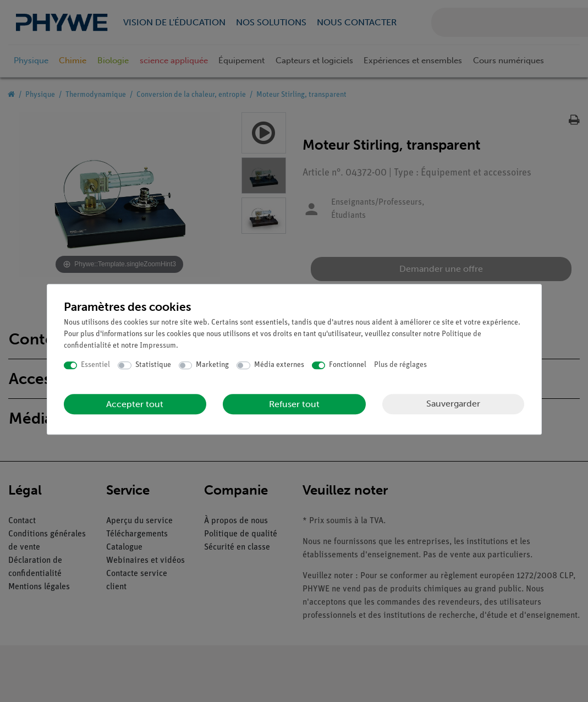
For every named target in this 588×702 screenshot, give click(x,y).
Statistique (153, 365)
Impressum (158, 346)
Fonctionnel (348, 365)
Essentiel (95, 365)
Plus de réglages (400, 365)
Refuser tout (294, 404)
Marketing (212, 365)
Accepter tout (135, 404)
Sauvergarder (453, 404)
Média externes (279, 365)
